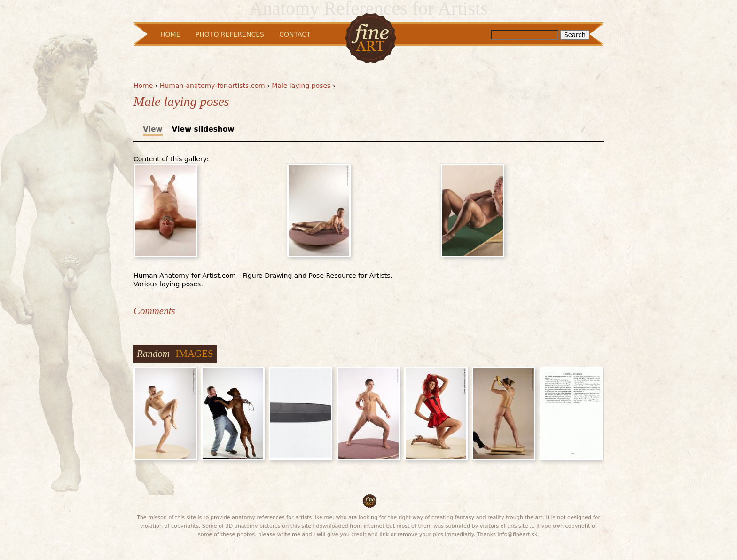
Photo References (230, 34)
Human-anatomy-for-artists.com (212, 86)
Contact (295, 34)
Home (143, 86)
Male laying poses (301, 86)
